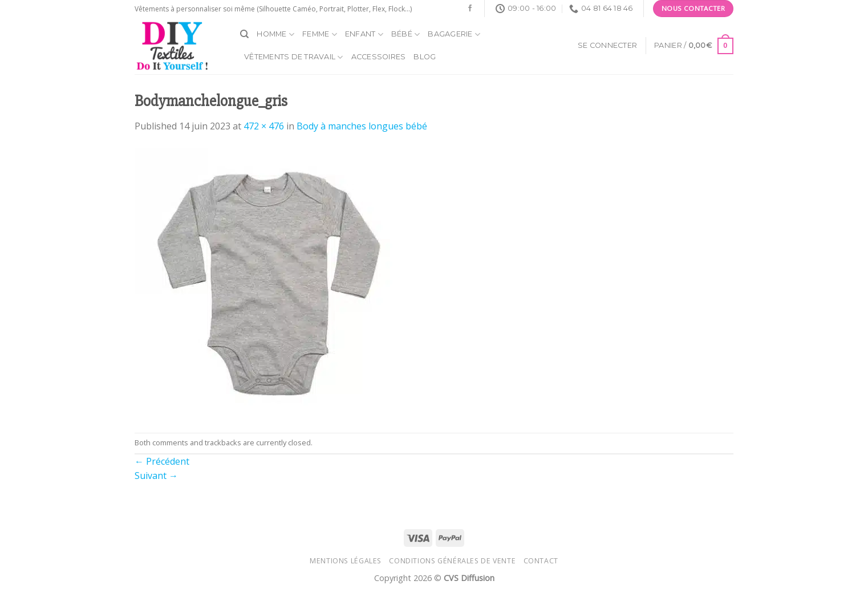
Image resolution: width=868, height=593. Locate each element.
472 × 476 (264, 126)
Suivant (156, 476)
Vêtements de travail (294, 57)
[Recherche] (244, 34)
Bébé (405, 34)
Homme (275, 34)
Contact (541, 561)
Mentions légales (346, 561)
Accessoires (379, 57)
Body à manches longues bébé (362, 126)
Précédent (162, 461)
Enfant (364, 34)
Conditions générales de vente (452, 561)
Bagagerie (454, 34)
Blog (425, 57)
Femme (320, 34)
